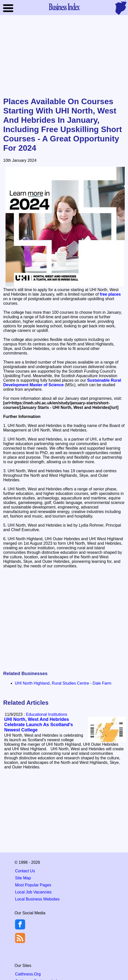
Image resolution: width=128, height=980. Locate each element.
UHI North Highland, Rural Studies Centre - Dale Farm (63, 683)
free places (110, 294)
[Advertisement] (64, 56)
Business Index (64, 7)
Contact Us (25, 871)
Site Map (23, 878)
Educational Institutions (47, 714)
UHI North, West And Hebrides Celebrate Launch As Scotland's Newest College (39, 725)
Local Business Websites (37, 899)
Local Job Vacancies (33, 892)
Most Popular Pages (33, 885)
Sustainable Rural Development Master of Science (62, 383)
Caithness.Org (28, 974)
